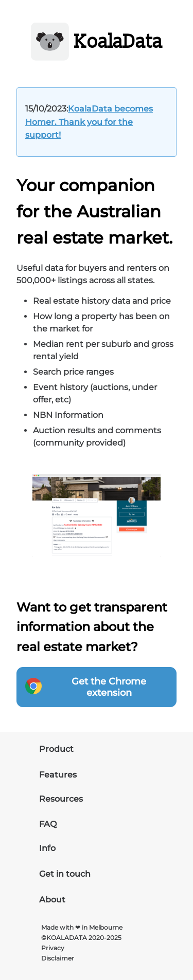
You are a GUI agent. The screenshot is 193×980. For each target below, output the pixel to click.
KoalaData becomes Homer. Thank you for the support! (89, 122)
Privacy (53, 948)
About (52, 900)
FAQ (48, 824)
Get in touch (65, 874)
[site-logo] (97, 43)
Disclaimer (58, 958)
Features (58, 775)
